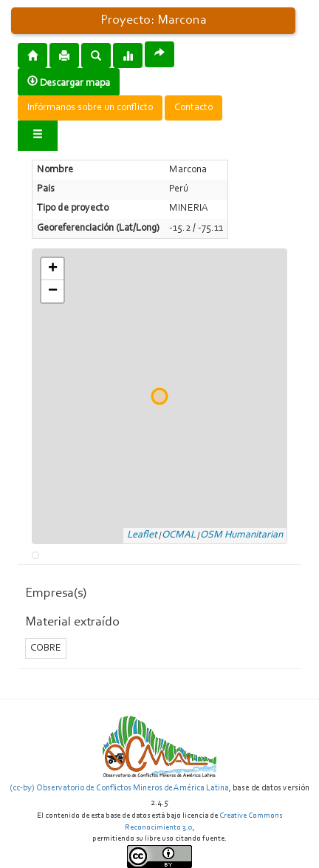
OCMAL (179, 535)
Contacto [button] (193, 108)
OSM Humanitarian (241, 535)
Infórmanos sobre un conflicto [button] (90, 108)
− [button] (53, 291)
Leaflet (142, 535)
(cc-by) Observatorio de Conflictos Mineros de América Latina (119, 788)
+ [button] (53, 269)
